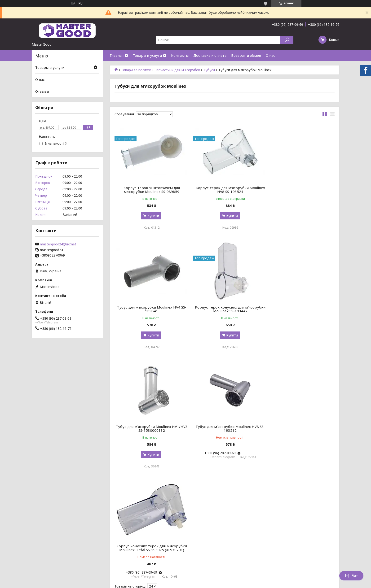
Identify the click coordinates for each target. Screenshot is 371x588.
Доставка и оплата (210, 55)
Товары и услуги (147, 55)
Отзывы (42, 91)
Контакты (180, 55)
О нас (270, 55)
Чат (351, 576)
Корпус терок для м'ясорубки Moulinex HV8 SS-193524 (224, 190)
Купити (151, 216)
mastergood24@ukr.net (58, 244)
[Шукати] (287, 40)
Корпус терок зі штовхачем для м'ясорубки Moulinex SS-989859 (150, 190)
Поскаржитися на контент (176, 492)
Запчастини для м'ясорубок (177, 70)
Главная (117, 55)
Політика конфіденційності (215, 492)
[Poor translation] (17, 519)
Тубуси (209, 70)
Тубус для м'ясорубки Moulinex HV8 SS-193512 (299, 309)
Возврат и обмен (246, 55)
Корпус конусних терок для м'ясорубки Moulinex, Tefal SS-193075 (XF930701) (150, 430)
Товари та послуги (136, 70)
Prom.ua (208, 487)
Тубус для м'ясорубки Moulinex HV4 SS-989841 (299, 190)
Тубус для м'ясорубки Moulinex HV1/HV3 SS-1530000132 (225, 309)
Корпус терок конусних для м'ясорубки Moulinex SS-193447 (150, 309)
